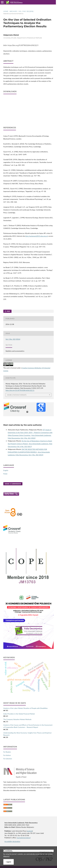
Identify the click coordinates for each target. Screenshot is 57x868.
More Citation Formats (17, 395)
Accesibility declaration (12, 841)
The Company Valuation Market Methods (17, 719)
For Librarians (8, 759)
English (6, 470)
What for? (6, 856)
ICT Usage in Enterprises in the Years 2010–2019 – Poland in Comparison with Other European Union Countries (30, 432)
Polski (5, 474)
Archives (13, 11)
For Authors (7, 755)
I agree (9, 862)
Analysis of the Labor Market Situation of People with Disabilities (25, 708)
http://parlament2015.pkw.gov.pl (36, 236)
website (30, 831)
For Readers (7, 752)
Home (6, 11)
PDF (8, 311)
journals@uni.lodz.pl (24, 838)
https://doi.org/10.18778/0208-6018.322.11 (23, 45)
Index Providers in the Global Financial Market (19, 714)
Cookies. (8, 851)
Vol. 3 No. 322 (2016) (26, 11)
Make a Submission (13, 484)
